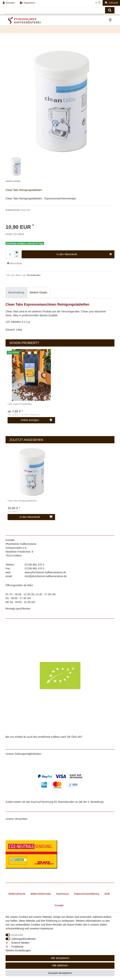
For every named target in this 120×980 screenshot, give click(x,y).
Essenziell (17, 935)
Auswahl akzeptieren (60, 973)
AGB (107, 894)
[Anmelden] (9, 3)
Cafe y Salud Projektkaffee (20, 404)
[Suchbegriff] (55, 10)
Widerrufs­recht (17, 894)
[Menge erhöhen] (17, 252)
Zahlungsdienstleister (24, 939)
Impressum (62, 894)
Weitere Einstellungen (18, 950)
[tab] (16, 293)
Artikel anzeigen (37, 420)
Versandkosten (33, 275)
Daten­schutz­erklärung (87, 894)
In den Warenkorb (84, 254)
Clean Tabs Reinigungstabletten (22, 501)
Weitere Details (39, 292)
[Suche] (110, 10)
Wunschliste (15, 263)
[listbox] (31, 375)
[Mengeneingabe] (10, 254)
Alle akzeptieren (60, 958)
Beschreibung (16, 292)
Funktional (17, 947)
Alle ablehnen (60, 965)
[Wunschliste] (98, 3)
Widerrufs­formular (41, 894)
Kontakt (59, 905)
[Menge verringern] (17, 256)
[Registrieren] (27, 3)
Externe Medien (21, 943)
